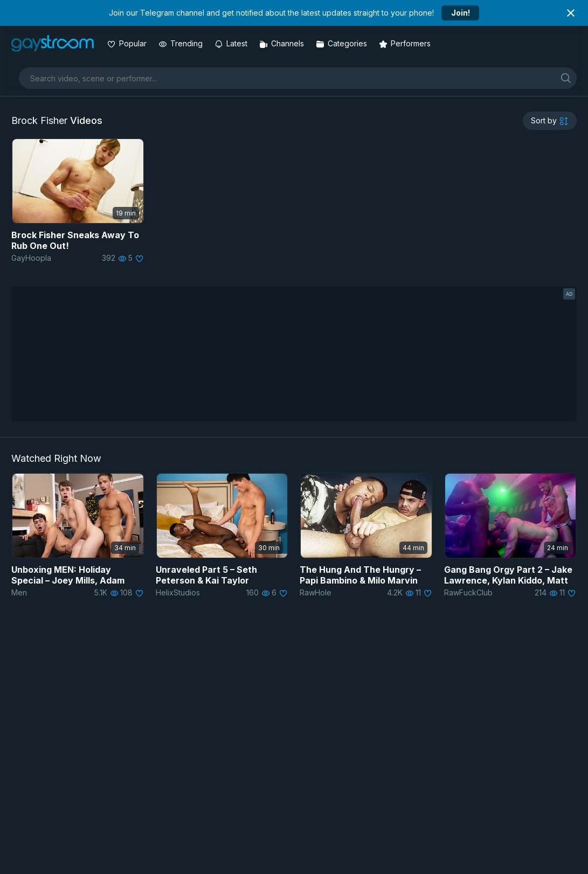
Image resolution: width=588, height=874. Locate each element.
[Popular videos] (128, 43)
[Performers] (406, 43)
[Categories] (343, 43)
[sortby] (550, 121)
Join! (461, 13)
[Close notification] (571, 13)
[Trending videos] (182, 43)
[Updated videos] (232, 43)
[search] (566, 78)
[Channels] (283, 43)
